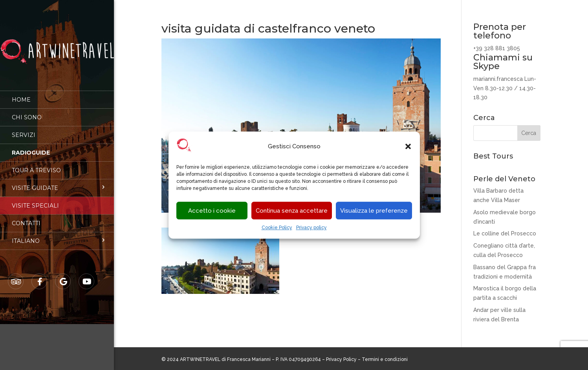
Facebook (40, 276)
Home (21, 94)
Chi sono (27, 112)
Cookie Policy (277, 228)
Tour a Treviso (36, 165)
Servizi (24, 129)
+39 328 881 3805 (497, 48)
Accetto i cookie (212, 211)
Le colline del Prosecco (505, 233)
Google (63, 276)
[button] (408, 147)
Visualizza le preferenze (374, 211)
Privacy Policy (341, 359)
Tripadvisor (16, 276)
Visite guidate (35, 182)
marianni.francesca (498, 79)
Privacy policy (311, 228)
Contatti (26, 218)
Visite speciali (35, 200)
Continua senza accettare (292, 211)
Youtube (87, 276)
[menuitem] (57, 235)
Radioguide (31, 147)
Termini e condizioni (385, 359)
